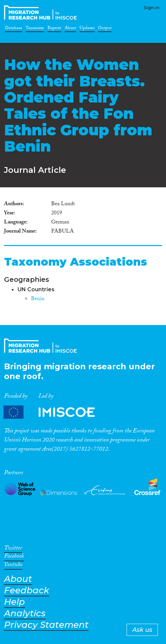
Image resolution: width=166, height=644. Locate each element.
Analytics (25, 613)
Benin (38, 299)
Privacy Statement (46, 625)
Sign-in (152, 8)
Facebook (14, 557)
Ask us (142, 630)
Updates (87, 29)
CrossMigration (42, 12)
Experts (54, 29)
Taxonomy (35, 29)
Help (14, 602)
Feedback (27, 591)
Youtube (13, 566)
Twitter (13, 549)
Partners (55, 412)
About (70, 29)
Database (14, 29)
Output (105, 29)
